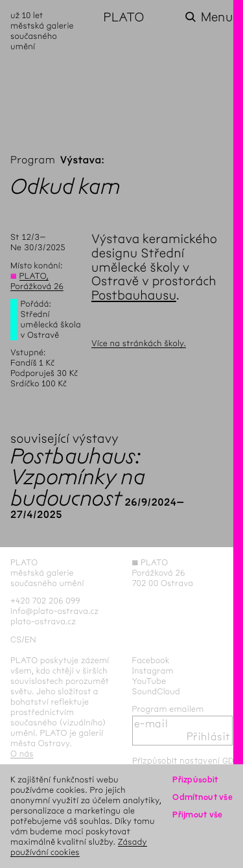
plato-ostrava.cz (43, 621)
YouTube (149, 681)
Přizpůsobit (195, 780)
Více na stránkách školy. (139, 343)
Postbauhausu (134, 295)
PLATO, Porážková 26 (37, 281)
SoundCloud (156, 691)
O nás (22, 754)
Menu (217, 17)
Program (33, 160)
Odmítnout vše (202, 797)
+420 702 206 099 (45, 601)
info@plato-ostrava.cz (54, 611)
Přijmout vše (197, 815)
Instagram (153, 671)
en (30, 639)
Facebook (151, 660)
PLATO (124, 17)
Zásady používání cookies (79, 847)
